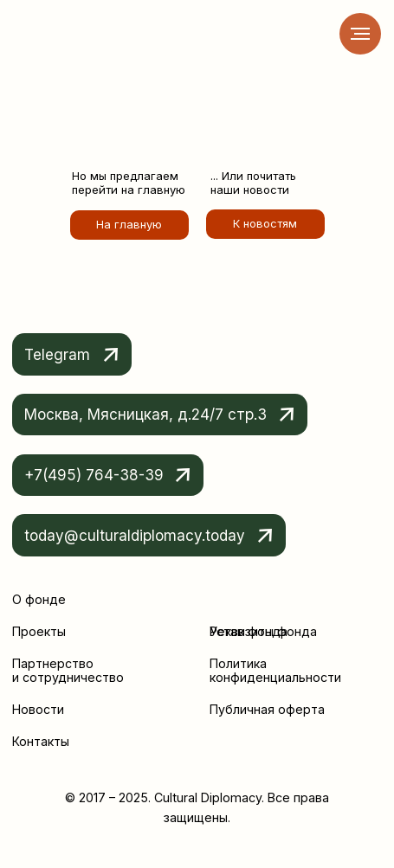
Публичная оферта (267, 709)
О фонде (39, 599)
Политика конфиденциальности (275, 670)
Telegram (57, 354)
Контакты (41, 741)
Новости (38, 709)
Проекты (39, 631)
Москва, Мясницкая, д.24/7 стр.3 (145, 414)
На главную (129, 224)
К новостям (265, 223)
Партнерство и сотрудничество (68, 670)
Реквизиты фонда (263, 631)
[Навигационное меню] (360, 34)
